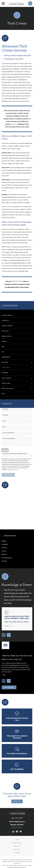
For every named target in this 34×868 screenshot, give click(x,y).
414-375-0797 (17, 818)
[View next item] (9, 635)
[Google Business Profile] (13, 832)
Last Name (5, 415)
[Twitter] (21, 832)
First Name (5, 409)
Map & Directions (17, 828)
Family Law (17, 846)
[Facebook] (17, 832)
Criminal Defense (17, 843)
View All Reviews (9, 687)
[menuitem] (17, 315)
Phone (4, 421)
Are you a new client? (8, 433)
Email (4, 427)
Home (17, 840)
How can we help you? (9, 439)
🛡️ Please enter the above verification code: (15, 454)
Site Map (17, 853)
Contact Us (17, 801)
